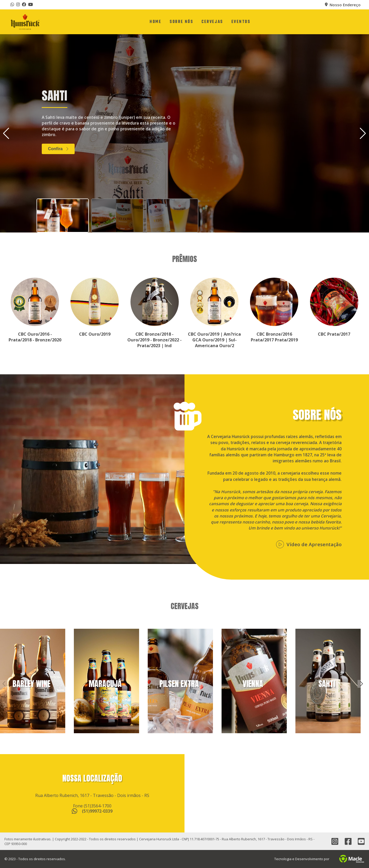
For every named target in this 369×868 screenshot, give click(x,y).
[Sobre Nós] (181, 22)
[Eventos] (241, 22)
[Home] (156, 22)
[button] (363, 133)
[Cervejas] (212, 22)
